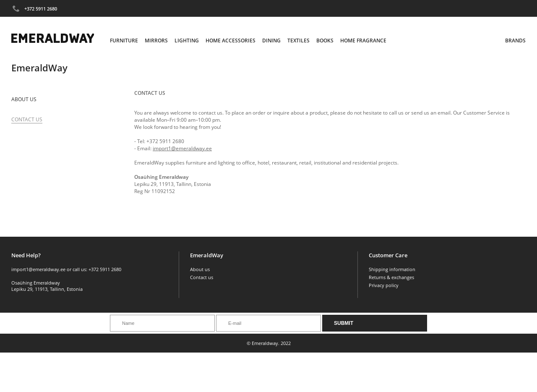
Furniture (124, 41)
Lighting (187, 41)
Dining (271, 41)
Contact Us (27, 119)
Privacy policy (384, 285)
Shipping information (392, 269)
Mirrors (156, 41)
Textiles (298, 41)
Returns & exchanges (391, 277)
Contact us (202, 277)
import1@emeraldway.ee (182, 148)
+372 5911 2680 (41, 9)
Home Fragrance (363, 41)
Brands (515, 41)
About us (24, 99)
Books (325, 41)
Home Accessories (231, 41)
